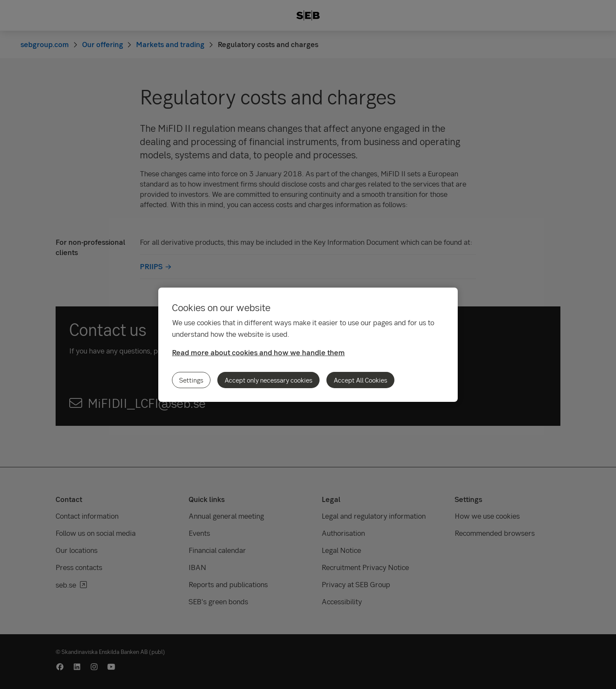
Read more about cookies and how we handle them (258, 352)
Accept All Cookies (360, 380)
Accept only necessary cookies (268, 380)
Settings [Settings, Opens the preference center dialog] (191, 380)
